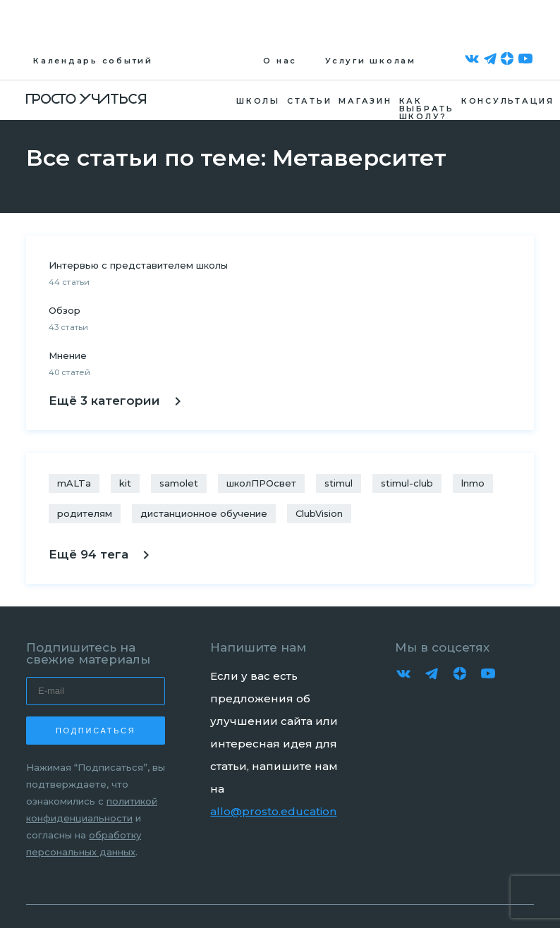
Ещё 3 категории (115, 401)
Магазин (365, 101)
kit (125, 483)
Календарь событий (93, 61)
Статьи (310, 101)
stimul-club (407, 483)
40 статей (69, 372)
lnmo (473, 483)
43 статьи (68, 327)
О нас (280, 61)
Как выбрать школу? (427, 108)
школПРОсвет (261, 483)
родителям (85, 513)
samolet (179, 483)
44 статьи (69, 282)
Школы (258, 101)
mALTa (74, 483)
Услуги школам (371, 61)
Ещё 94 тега (99, 554)
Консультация (508, 101)
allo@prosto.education (273, 811)
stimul (339, 483)
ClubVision (319, 513)
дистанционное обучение (204, 513)
